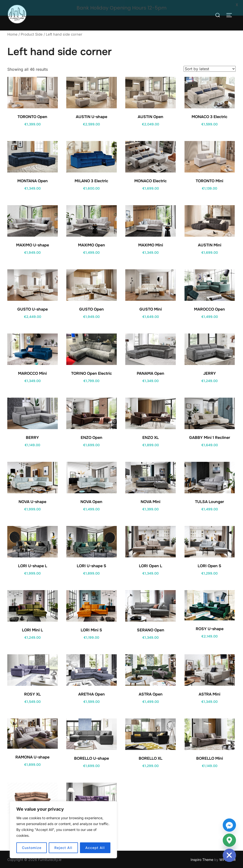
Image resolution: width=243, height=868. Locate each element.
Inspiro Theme (202, 859)
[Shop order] (210, 68)
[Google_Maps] (229, 840)
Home (12, 34)
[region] (63, 830)
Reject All (63, 848)
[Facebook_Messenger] (229, 825)
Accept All (95, 848)
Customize (32, 848)
